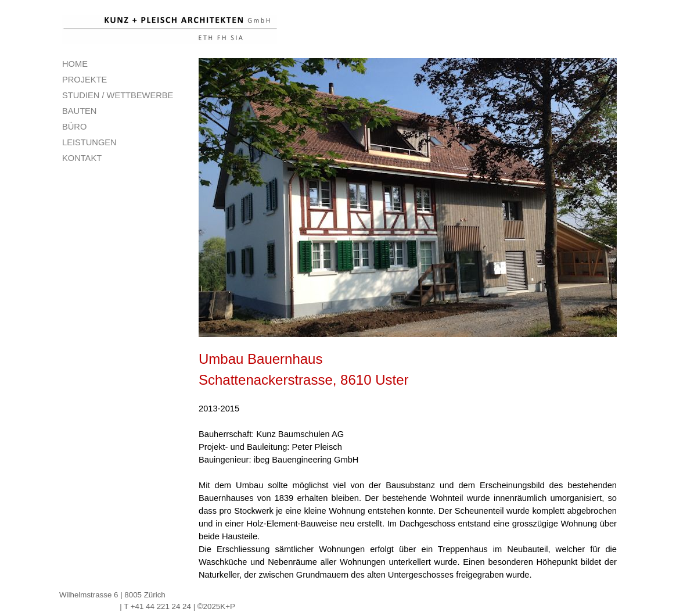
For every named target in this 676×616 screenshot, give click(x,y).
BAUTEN (79, 111)
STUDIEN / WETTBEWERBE (118, 95)
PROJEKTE (84, 80)
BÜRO (74, 127)
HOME (75, 64)
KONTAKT (82, 158)
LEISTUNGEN (89, 142)
